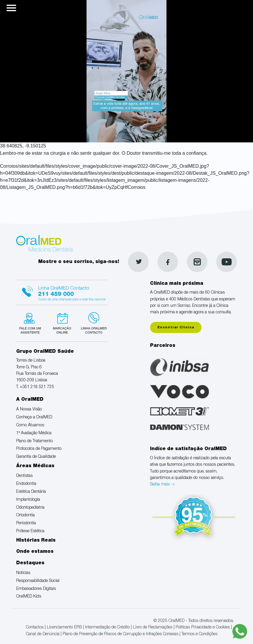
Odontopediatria (30, 508)
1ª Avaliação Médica (34, 433)
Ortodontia (25, 515)
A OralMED (30, 400)
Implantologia (28, 500)
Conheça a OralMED (34, 417)
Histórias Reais (36, 541)
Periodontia (26, 523)
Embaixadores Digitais (36, 589)
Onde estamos (35, 552)
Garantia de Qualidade (36, 457)
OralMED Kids (29, 597)
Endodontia (26, 484)
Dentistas (24, 476)
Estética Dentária (31, 492)
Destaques (30, 563)
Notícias (23, 573)
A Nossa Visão (29, 410)
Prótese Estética (30, 531)
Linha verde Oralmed (92, 322)
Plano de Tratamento (34, 441)
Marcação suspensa (62, 322)
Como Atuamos (30, 425)
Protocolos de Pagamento (39, 449)
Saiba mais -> (163, 485)
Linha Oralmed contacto (62, 292)
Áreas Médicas (35, 466)
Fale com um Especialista (31, 322)
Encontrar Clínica (176, 328)
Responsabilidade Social (38, 581)
